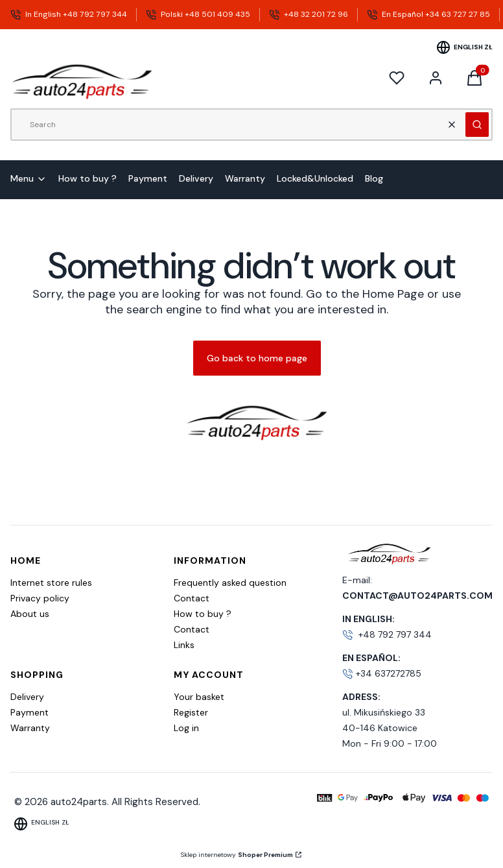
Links (184, 645)
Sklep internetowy (237, 855)
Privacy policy (40, 598)
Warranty (30, 728)
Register (191, 712)
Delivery (27, 697)
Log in (186, 728)
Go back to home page (257, 358)
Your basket (199, 697)
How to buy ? (203, 614)
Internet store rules (51, 583)
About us (30, 614)
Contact (192, 598)
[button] (477, 125)
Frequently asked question (230, 583)
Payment (29, 712)
